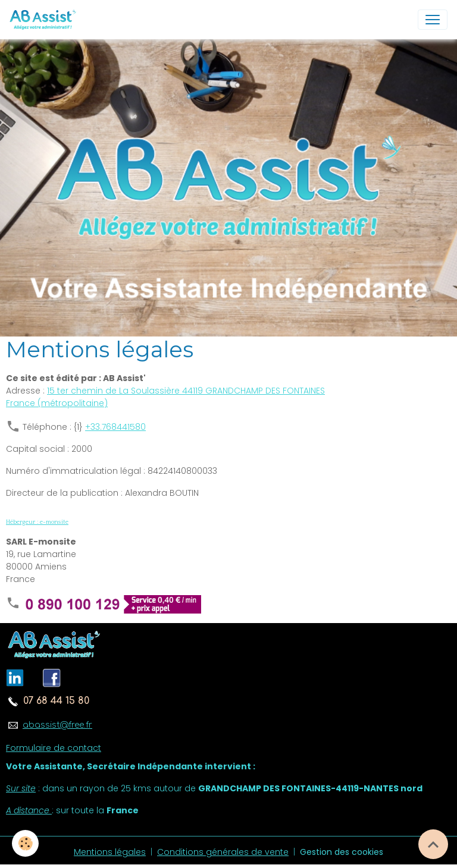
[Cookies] (25, 843)
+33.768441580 (115, 427)
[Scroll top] (433, 844)
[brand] (45, 20)
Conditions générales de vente (223, 852)
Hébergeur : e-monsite (37, 522)
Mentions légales (110, 852)
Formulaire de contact (54, 748)
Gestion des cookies (342, 852)
